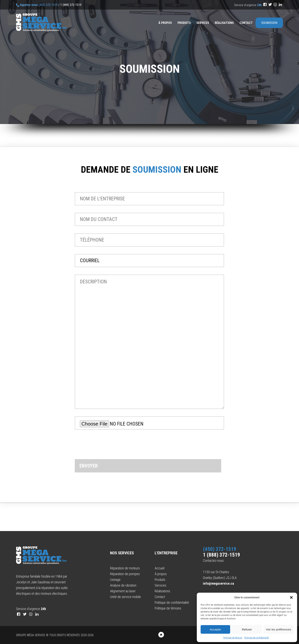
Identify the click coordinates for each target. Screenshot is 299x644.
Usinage (115, 580)
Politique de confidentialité (257, 638)
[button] (291, 597)
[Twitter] (270, 4)
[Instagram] (275, 4)
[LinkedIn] (280, 4)
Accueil (160, 568)
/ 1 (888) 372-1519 (70, 5)
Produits (184, 23)
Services (203, 23)
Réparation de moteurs (125, 568)
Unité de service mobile (125, 597)
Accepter (215, 629)
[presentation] (104, 448)
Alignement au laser (123, 591)
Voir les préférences (279, 629)
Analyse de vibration (123, 585)
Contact (246, 23)
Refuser (247, 629)
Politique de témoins (233, 638)
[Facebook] (265, 4)
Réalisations (224, 23)
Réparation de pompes (125, 574)
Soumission (269, 23)
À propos (165, 23)
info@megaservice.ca (218, 583)
